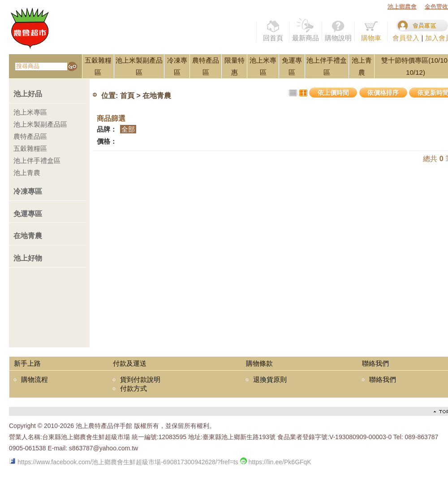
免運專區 (28, 214)
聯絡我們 (383, 379)
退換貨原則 (270, 379)
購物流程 (34, 379)
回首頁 (273, 30)
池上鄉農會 (402, 6)
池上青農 (27, 173)
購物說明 (338, 30)
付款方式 (134, 388)
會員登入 (406, 38)
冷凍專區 (28, 191)
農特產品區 (30, 136)
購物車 (371, 30)
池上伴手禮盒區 (37, 160)
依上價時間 (333, 93)
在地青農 (28, 236)
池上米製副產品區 (40, 124)
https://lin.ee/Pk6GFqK (276, 462)
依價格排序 (383, 93)
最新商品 (306, 30)
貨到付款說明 (140, 379)
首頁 (127, 96)
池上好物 (28, 258)
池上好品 (28, 94)
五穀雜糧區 (30, 148)
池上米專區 (30, 112)
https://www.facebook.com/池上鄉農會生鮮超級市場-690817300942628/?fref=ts (124, 462)
